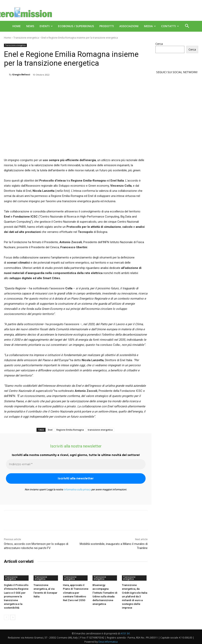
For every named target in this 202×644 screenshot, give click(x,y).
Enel (50, 430)
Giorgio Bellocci (21, 74)
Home (7, 38)
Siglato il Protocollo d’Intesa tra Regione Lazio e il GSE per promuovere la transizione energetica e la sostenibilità (16, 596)
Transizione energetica (26, 38)
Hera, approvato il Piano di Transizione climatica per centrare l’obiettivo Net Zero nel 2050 (75, 592)
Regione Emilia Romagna (70, 430)
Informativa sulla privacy (77, 489)
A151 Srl (125, 632)
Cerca (159, 44)
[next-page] (13, 616)
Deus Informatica (108, 640)
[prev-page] (6, 616)
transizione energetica (100, 430)
